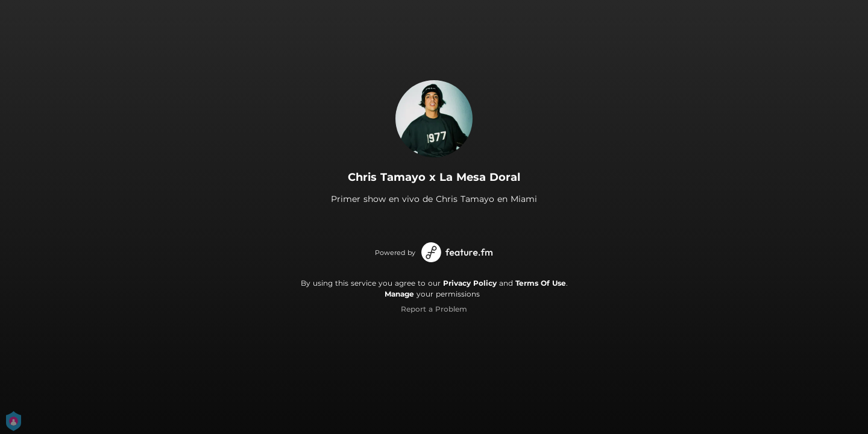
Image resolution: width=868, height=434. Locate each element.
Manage (399, 294)
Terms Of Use (541, 283)
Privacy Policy (470, 283)
